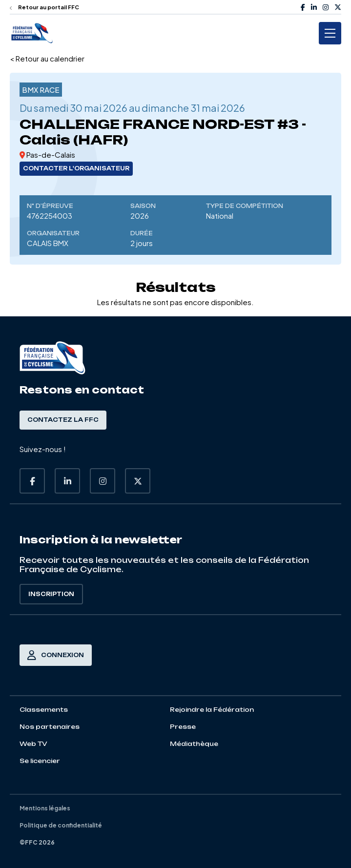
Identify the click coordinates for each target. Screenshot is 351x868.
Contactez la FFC (63, 420)
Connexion (56, 655)
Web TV (33, 744)
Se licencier (40, 761)
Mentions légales (45, 808)
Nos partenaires (50, 727)
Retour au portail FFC (44, 7)
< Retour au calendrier (47, 58)
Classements (44, 710)
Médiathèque (194, 744)
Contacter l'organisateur (76, 168)
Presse (183, 727)
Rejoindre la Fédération (212, 710)
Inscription (51, 594)
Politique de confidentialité (61, 825)
